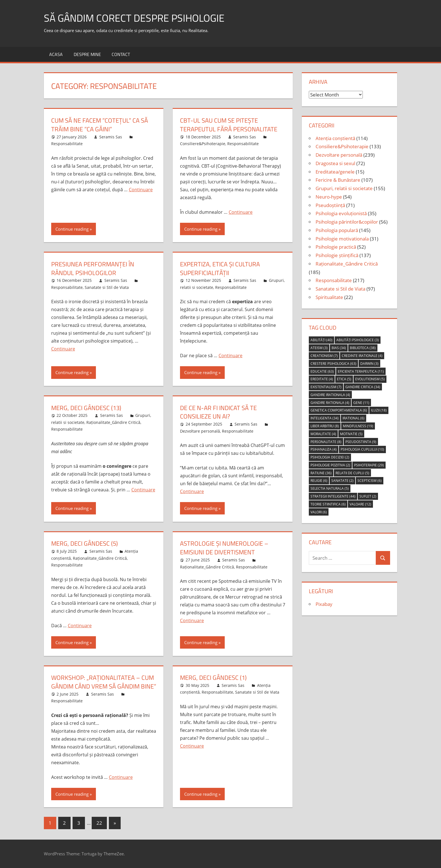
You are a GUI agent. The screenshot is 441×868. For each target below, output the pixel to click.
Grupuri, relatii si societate (344, 188)
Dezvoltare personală (200, 431)
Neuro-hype (329, 197)
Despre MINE (87, 54)
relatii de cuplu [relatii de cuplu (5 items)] (352, 473)
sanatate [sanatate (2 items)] (342, 481)
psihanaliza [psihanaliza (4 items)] (324, 449)
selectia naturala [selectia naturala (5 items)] (330, 488)
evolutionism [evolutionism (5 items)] (370, 379)
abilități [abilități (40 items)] (321, 340)
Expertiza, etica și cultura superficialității (220, 268)
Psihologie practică (336, 247)
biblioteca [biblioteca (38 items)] (363, 348)
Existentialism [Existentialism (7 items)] (326, 387)
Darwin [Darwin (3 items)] (369, 364)
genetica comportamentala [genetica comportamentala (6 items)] (339, 410)
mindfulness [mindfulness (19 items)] (358, 426)
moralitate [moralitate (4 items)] (323, 434)
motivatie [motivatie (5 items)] (351, 434)
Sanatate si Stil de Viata (107, 287)
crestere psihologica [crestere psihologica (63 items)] (333, 364)
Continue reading (72, 229)
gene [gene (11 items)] (361, 403)
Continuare (141, 190)
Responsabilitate (67, 144)
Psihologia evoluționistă (341, 213)
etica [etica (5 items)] (344, 379)
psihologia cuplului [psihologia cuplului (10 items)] (362, 449)
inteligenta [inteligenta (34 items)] (325, 418)
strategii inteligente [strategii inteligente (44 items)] (333, 496)
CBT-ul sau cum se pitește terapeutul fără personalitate (229, 125)
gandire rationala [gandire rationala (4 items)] (330, 403)
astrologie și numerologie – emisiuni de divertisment (224, 548)
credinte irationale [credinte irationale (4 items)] (362, 356)
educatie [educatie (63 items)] (322, 371)
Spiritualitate (329, 297)
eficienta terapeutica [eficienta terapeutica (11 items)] (361, 371)
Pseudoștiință (330, 205)
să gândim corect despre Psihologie (134, 18)
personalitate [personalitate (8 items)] (326, 442)
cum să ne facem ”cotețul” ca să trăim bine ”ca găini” (100, 125)
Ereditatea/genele (335, 172)
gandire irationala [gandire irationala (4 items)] (330, 395)
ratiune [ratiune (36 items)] (321, 473)
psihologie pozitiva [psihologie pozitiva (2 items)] (330, 465)
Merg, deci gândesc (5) (85, 543)
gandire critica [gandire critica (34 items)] (363, 387)
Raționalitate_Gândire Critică (113, 422)
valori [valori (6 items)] (319, 512)
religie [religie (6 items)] (319, 481)
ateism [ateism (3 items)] (319, 348)
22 (99, 823)
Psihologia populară (337, 230)
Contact (121, 54)
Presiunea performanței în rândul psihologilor (93, 268)
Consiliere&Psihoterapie (203, 144)
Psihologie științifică (337, 255)
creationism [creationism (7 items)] (324, 356)
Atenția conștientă (335, 138)
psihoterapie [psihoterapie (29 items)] (369, 465)
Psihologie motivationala (342, 239)
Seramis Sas (111, 137)
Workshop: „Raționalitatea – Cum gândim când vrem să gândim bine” (104, 682)
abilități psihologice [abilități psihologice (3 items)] (358, 340)
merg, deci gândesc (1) (213, 678)
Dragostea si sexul (335, 163)
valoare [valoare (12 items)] (360, 504)
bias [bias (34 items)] (339, 348)
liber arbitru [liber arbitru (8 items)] (325, 426)
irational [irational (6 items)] (354, 418)
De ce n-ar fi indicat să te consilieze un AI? (218, 412)
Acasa (56, 54)
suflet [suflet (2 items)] (368, 496)
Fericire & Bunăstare (338, 180)
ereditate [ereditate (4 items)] (322, 379)
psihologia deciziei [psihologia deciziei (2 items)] (330, 457)
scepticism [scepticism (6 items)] (370, 481)
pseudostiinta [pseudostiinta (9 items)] (361, 442)
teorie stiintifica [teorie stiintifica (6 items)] (328, 504)
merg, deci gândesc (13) (86, 408)
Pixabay (324, 604)
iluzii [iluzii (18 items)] (379, 410)
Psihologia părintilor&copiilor (347, 222)
